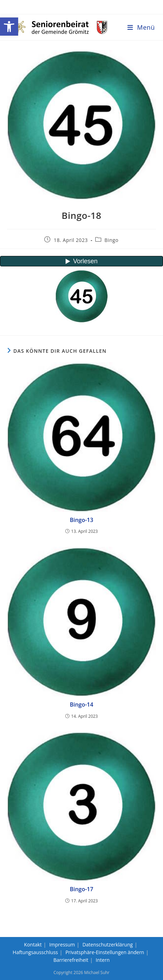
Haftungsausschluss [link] (35, 952)
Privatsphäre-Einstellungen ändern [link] (105, 952)
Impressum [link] (62, 945)
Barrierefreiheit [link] (71, 960)
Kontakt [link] (33, 945)
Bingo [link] (111, 240)
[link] (9, 27)
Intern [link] (103, 960)
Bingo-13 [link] (81, 520)
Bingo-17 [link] (81, 889)
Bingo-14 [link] (81, 704)
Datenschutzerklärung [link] (108, 945)
